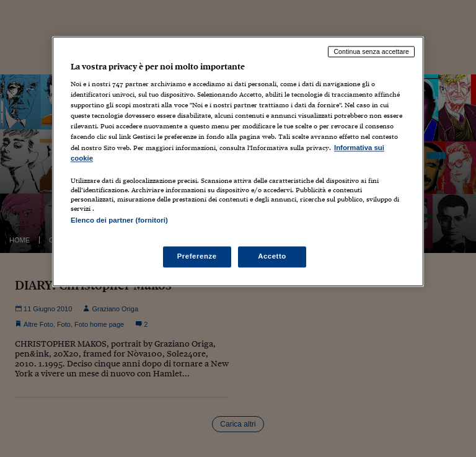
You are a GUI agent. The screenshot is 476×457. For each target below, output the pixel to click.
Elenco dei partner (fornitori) (119, 220)
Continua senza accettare (371, 51)
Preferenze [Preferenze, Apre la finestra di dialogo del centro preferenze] (197, 256)
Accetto (272, 256)
